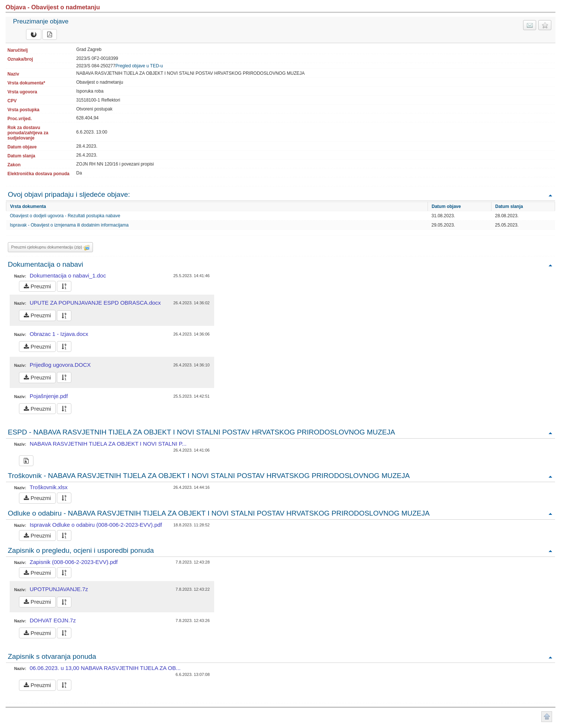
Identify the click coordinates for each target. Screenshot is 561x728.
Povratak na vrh (550, 195)
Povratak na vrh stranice (547, 717)
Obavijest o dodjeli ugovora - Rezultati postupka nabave (65, 216)
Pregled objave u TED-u (139, 66)
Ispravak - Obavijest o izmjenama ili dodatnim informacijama (69, 225)
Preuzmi (37, 286)
